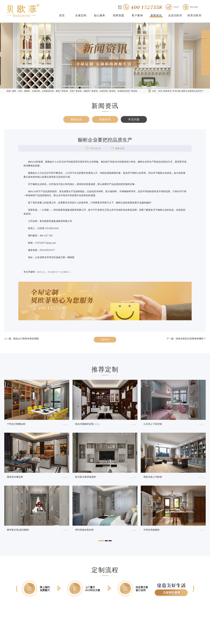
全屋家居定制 (48, 91)
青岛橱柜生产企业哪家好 (58, 272)
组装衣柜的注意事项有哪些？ (191, 339)
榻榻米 (27, 91)
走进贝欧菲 (175, 15)
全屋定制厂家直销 (107, 91)
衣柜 (20, 91)
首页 (62, 15)
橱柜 (14, 91)
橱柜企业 (41, 272)
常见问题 (176, 91)
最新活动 (76, 119)
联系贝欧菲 (195, 15)
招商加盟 (118, 15)
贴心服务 (100, 15)
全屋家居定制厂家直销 (127, 91)
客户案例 (137, 15)
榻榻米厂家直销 (91, 91)
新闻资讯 (156, 15)
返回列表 (105, 340)
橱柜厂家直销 (62, 91)
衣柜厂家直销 (76, 91)
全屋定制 (81, 15)
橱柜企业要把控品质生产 (192, 91)
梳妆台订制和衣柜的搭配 (26, 339)
